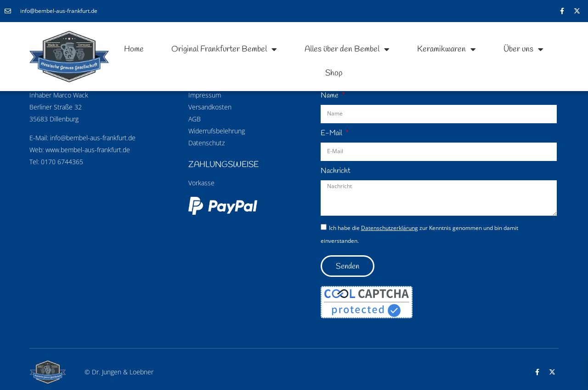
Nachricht (336, 171)
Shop (334, 73)
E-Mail (332, 133)
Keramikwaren (447, 49)
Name (331, 95)
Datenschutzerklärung (390, 228)
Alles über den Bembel (347, 49)
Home (134, 49)
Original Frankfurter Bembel (224, 49)
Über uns (523, 49)
